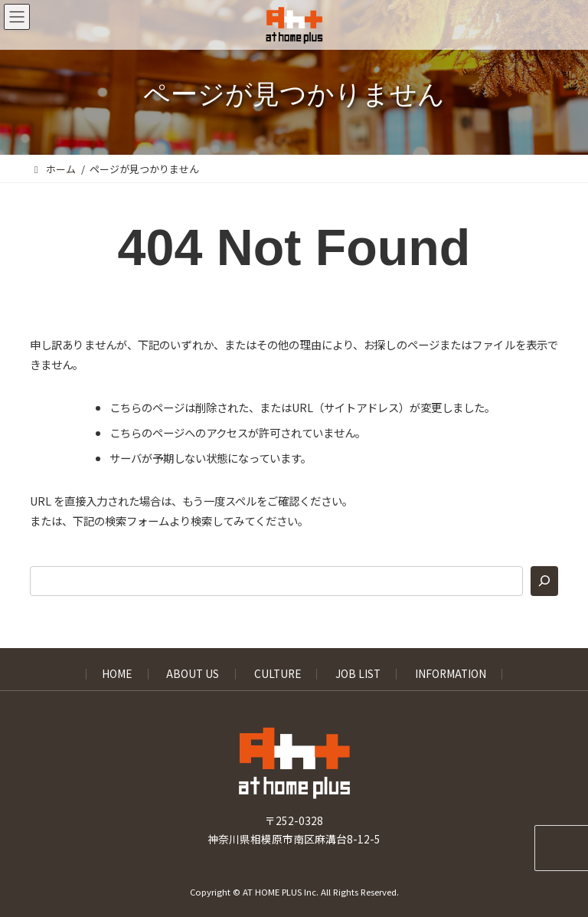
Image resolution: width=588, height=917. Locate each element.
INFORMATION (451, 674)
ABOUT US (193, 674)
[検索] (544, 581)
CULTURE (278, 674)
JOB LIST (358, 674)
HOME (117, 674)
